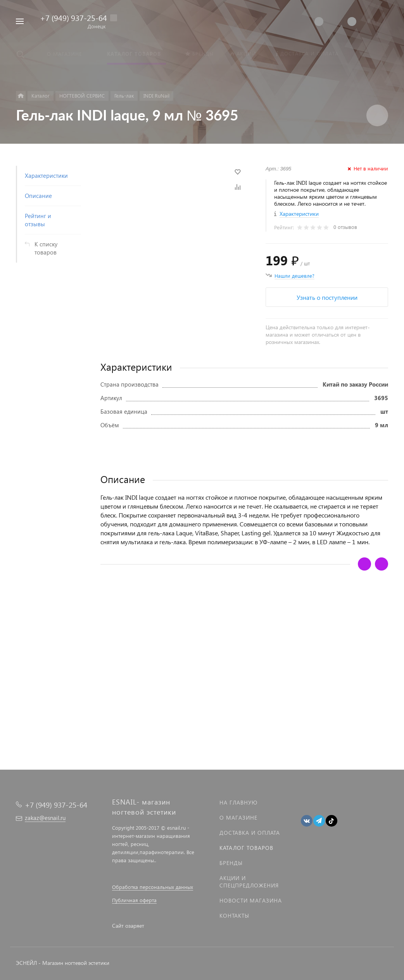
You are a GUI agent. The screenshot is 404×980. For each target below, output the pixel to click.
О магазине (238, 818)
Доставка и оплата (250, 833)
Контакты (234, 916)
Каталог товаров (246, 848)
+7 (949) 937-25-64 (73, 17)
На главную (238, 802)
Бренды (231, 863)
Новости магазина (251, 900)
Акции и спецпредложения (249, 882)
